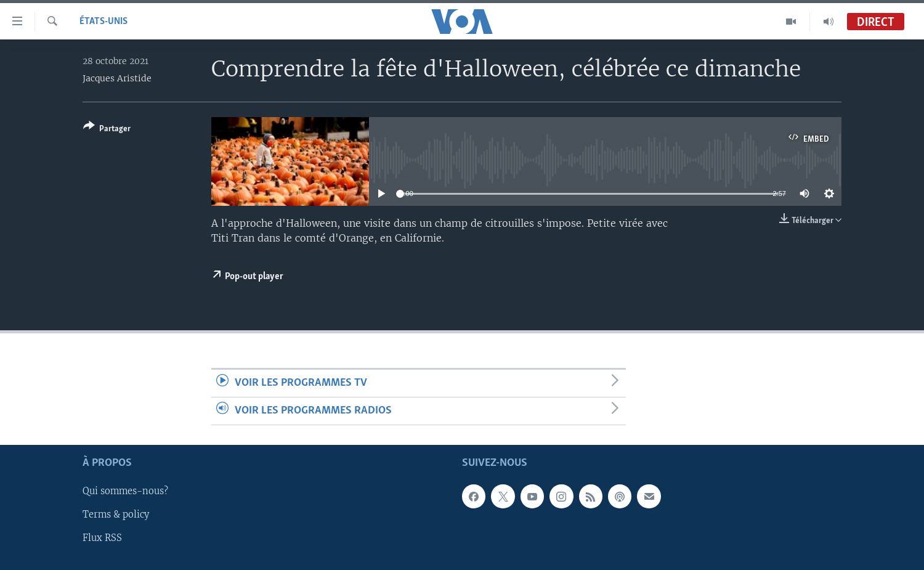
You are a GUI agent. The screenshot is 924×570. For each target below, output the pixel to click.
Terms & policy (116, 515)
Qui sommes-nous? (125, 492)
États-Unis (103, 22)
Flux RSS (102, 539)
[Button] (107, 130)
